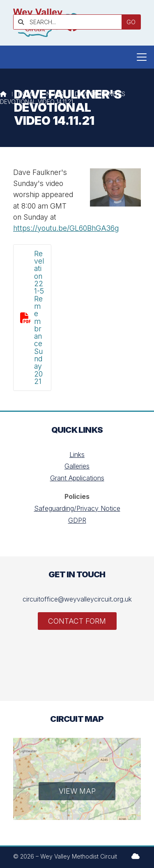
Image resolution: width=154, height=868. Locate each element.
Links (77, 455)
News (55, 94)
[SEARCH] (70, 22)
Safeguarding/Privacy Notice (77, 508)
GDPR (77, 520)
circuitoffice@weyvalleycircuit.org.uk (77, 599)
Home (26, 94)
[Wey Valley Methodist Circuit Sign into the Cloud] (136, 856)
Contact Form (77, 621)
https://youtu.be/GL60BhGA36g (66, 228)
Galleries (77, 466)
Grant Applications (77, 478)
